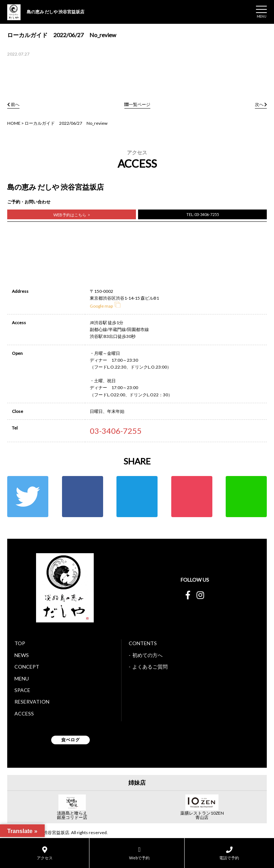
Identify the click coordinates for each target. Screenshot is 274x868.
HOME (14, 123)
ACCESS (24, 713)
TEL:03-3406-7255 (203, 214)
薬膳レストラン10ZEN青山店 (202, 815)
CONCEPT (27, 667)
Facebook (83, 497)
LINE (246, 497)
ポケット (192, 497)
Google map (105, 306)
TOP (20, 643)
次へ (261, 104)
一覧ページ (137, 104)
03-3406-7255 (116, 431)
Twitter (28, 497)
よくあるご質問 (150, 667)
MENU (22, 678)
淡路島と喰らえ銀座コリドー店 (72, 815)
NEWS (22, 655)
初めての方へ (147, 655)
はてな (137, 497)
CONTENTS (143, 643)
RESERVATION (32, 702)
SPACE (22, 690)
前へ (13, 104)
